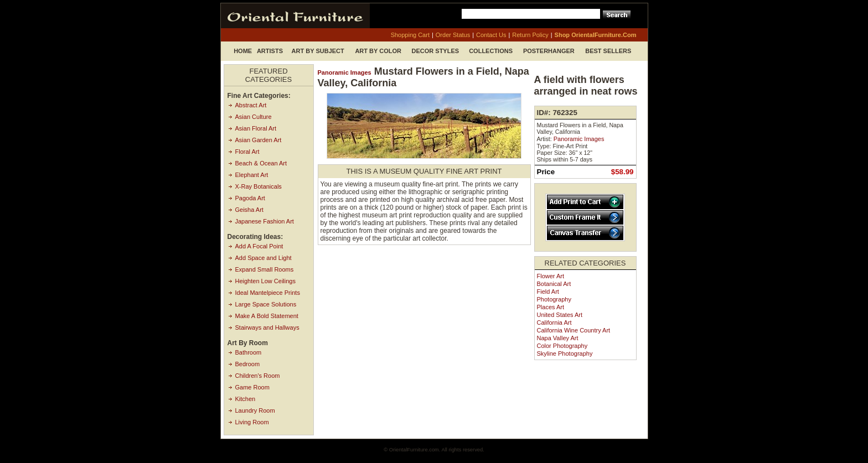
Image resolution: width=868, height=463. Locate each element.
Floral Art (247, 152)
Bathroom (249, 352)
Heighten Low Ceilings (265, 281)
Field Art (548, 292)
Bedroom (248, 364)
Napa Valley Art (558, 338)
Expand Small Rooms (265, 269)
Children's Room (258, 376)
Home (243, 51)
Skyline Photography (565, 353)
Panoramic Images (345, 72)
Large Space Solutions (266, 304)
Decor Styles (436, 51)
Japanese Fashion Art (265, 221)
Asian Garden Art (259, 140)
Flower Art (551, 276)
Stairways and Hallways (267, 327)
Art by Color (378, 51)
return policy (530, 35)
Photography (554, 299)
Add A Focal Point (259, 246)
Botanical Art (554, 284)
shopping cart (410, 35)
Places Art (551, 307)
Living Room (252, 422)
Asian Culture (254, 117)
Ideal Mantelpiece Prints (268, 293)
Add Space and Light (263, 258)
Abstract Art (251, 105)
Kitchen (246, 399)
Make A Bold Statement (267, 316)
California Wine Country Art (574, 330)
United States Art (560, 315)
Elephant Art (252, 175)
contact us (491, 35)
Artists (270, 51)
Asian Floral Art (256, 128)
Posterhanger (549, 51)
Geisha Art (249, 210)
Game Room (252, 387)
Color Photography (562, 346)
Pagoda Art (250, 198)
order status (453, 35)
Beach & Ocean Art (261, 163)
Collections (491, 51)
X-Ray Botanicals (259, 186)
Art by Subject (318, 51)
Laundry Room (255, 410)
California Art (554, 322)
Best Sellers (608, 51)
